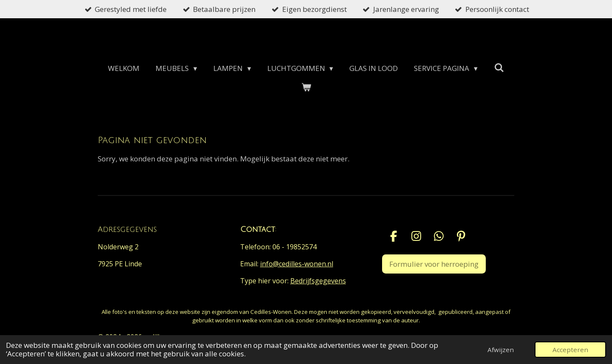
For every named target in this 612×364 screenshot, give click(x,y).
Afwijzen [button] (501, 350)
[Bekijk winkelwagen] (306, 87)
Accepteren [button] (570, 350)
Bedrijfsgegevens (318, 281)
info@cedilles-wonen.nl (297, 264)
